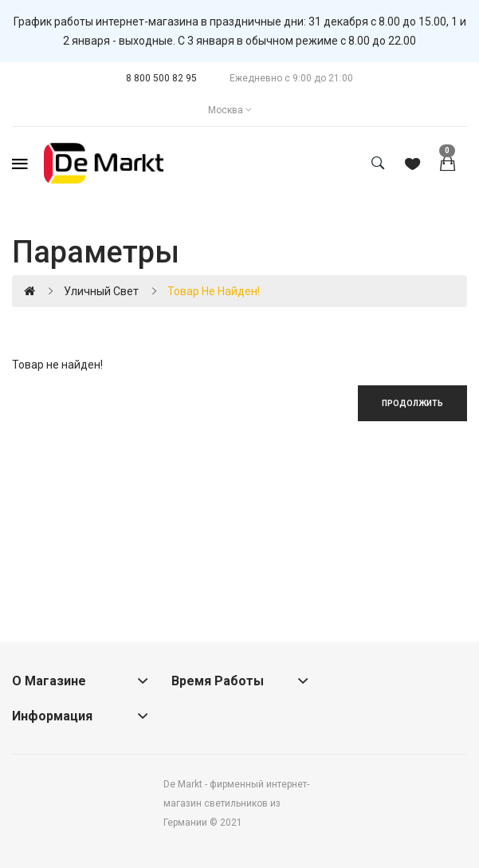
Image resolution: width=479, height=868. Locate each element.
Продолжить (412, 403)
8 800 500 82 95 (161, 78)
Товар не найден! (214, 291)
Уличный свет (101, 291)
